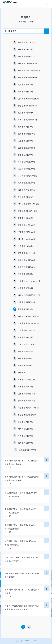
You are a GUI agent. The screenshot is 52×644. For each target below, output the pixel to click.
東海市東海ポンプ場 (29, 253)
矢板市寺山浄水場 (29, 141)
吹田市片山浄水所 (29, 443)
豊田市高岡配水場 (29, 127)
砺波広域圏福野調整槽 (29, 78)
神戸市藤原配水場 (29, 49)
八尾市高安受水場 (29, 288)
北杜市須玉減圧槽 (29, 113)
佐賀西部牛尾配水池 (29, 267)
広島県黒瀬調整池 (29, 274)
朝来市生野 (29, 373)
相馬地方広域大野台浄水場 (29, 71)
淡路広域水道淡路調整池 (29, 99)
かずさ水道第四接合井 (29, 415)
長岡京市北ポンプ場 (29, 42)
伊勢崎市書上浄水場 (29, 401)
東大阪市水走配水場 (29, 183)
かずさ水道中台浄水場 (29, 106)
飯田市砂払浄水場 (29, 387)
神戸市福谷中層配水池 (29, 63)
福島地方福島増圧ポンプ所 (29, 295)
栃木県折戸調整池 (29, 366)
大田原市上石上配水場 (29, 344)
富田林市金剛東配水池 (29, 211)
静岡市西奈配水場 (29, 92)
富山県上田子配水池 (29, 225)
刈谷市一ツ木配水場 (29, 239)
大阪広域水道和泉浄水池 (29, 323)
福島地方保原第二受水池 (29, 316)
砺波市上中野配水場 (29, 56)
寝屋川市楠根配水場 (29, 169)
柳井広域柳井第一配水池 (29, 204)
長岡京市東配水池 (29, 197)
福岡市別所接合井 (29, 351)
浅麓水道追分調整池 (29, 148)
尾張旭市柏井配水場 (29, 260)
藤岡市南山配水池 (29, 309)
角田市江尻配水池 (29, 436)
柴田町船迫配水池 (29, 429)
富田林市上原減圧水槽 (29, 120)
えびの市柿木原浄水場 (29, 176)
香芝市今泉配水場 (29, 155)
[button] (47, 4)
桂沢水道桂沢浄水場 (29, 450)
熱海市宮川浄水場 (29, 85)
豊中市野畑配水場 (29, 218)
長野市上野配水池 (29, 246)
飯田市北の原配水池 (29, 380)
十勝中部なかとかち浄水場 (29, 281)
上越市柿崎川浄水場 (29, 330)
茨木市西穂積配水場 (29, 394)
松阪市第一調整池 (29, 358)
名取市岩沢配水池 (29, 422)
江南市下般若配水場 (29, 232)
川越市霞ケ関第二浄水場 (29, 408)
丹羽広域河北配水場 (29, 162)
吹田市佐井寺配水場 (29, 134)
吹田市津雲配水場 (29, 337)
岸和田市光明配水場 (29, 302)
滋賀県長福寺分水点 (29, 190)
